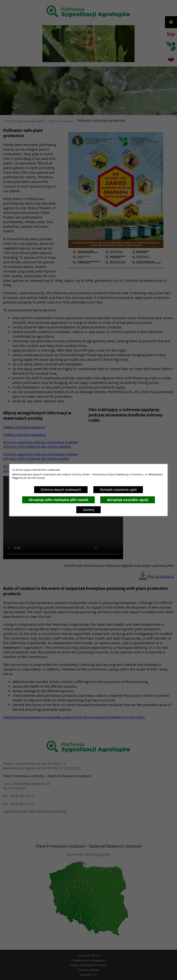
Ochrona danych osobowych (61, 490)
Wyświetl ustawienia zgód (118, 490)
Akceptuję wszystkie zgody (128, 500)
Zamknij (88, 510)
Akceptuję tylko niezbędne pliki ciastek (58, 500)
